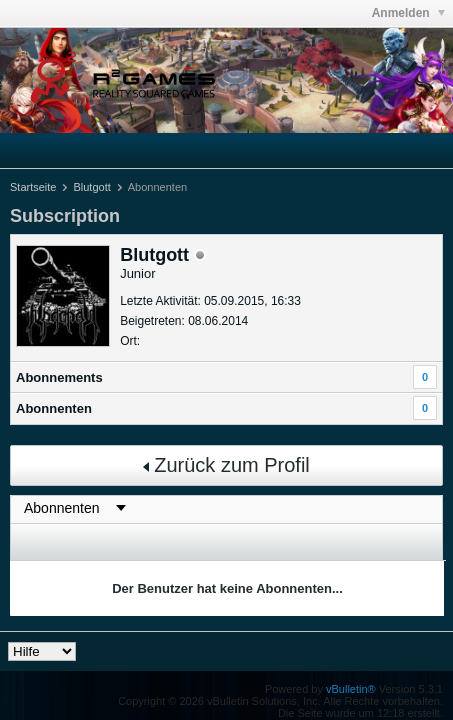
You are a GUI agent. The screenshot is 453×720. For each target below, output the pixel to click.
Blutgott (91, 187)
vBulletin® (351, 689)
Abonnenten (54, 408)
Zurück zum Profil (226, 465)
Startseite (33, 187)
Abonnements (59, 377)
